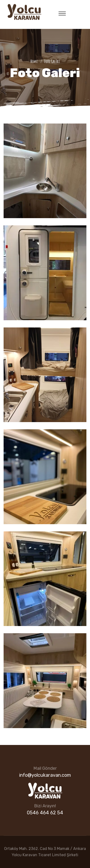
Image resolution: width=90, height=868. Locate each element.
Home (35, 61)
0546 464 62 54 (45, 813)
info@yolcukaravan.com (45, 775)
